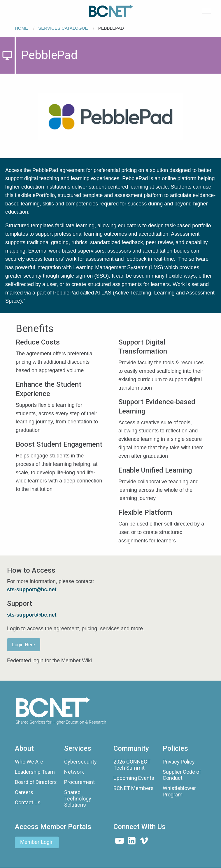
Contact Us (28, 802)
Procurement (79, 782)
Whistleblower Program (179, 791)
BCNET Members (134, 788)
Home (21, 28)
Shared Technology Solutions (78, 798)
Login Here (23, 645)
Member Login (37, 842)
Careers (24, 792)
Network (74, 772)
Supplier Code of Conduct (182, 775)
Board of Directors (36, 782)
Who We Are (29, 762)
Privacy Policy (179, 762)
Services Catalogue (63, 28)
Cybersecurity (80, 762)
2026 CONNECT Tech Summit (132, 765)
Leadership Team (35, 772)
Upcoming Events (134, 778)
